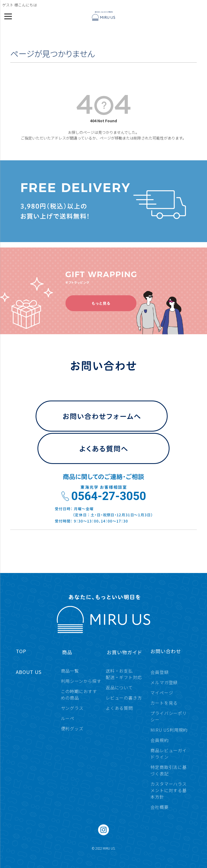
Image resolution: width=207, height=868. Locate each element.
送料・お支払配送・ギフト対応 (124, 674)
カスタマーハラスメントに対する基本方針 (168, 790)
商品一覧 (70, 671)
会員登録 (159, 672)
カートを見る (164, 703)
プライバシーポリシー (168, 716)
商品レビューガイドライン (168, 754)
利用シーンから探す (81, 681)
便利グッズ (72, 728)
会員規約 (159, 740)
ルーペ (68, 718)
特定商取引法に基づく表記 (168, 770)
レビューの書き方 (124, 698)
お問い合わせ (166, 651)
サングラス (72, 708)
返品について (119, 687)
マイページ (162, 693)
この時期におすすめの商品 (79, 694)
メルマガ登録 (164, 682)
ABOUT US (29, 672)
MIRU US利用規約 (169, 730)
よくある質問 (119, 708)
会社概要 (159, 807)
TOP (21, 651)
